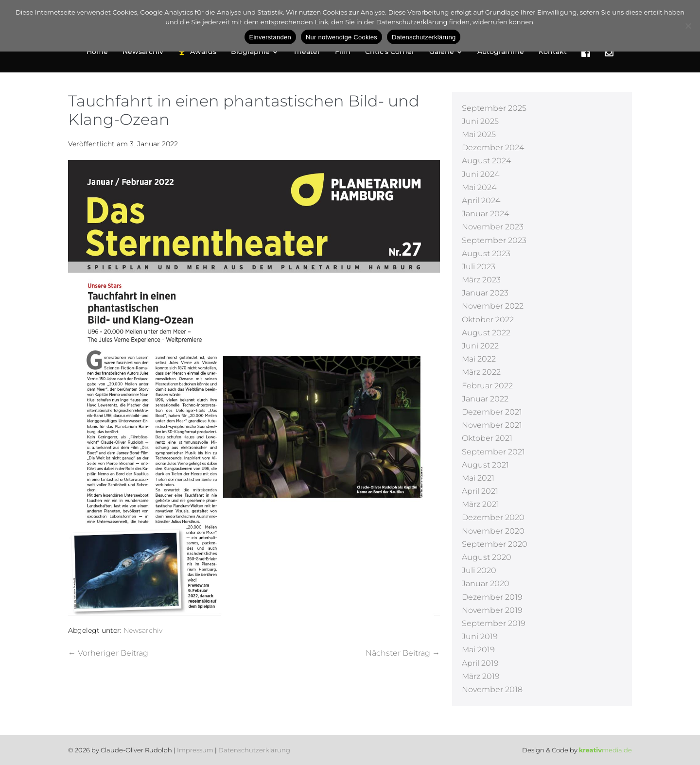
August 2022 (486, 333)
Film (343, 52)
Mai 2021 (478, 478)
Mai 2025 (479, 134)
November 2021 (492, 425)
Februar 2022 (487, 386)
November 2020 (493, 531)
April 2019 (480, 663)
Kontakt (553, 52)
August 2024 (486, 161)
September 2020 (495, 544)
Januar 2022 (485, 399)
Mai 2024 (479, 187)
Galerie (446, 52)
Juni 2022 (480, 346)
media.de (605, 750)
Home (97, 52)
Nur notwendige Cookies (341, 37)
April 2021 (480, 491)
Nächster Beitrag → (403, 653)
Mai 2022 (479, 359)
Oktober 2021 (487, 438)
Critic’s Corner (390, 52)
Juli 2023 (479, 267)
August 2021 (485, 465)
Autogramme (501, 52)
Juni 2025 (480, 121)
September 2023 (494, 240)
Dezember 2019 (492, 597)
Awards (197, 52)
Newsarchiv (143, 52)
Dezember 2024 (493, 148)
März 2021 (481, 504)
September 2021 (493, 452)
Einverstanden (270, 37)
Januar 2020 (486, 583)
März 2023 (481, 280)
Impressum (195, 750)
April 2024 (481, 200)
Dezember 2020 (493, 517)
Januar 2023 (485, 293)
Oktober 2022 (488, 320)
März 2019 (481, 676)
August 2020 (487, 557)
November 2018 (492, 689)
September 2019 (494, 623)
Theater (307, 52)
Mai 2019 (478, 650)
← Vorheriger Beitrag (108, 653)
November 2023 (493, 227)
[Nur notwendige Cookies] (688, 26)
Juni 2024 (481, 174)
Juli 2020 (479, 570)
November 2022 (493, 306)
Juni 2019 (480, 636)
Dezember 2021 (492, 412)
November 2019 (492, 610)
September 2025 (494, 108)
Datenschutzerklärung (254, 750)
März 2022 (481, 372)
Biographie (255, 52)
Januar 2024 (485, 214)
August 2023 (486, 253)
